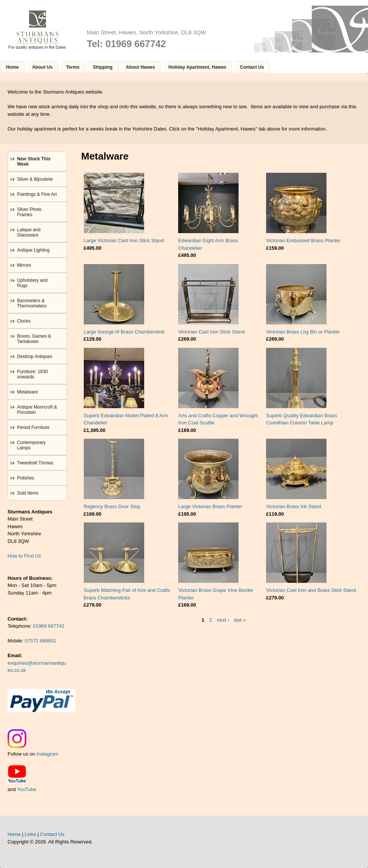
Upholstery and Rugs (32, 283)
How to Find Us (24, 556)
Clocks (24, 321)
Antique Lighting (33, 250)
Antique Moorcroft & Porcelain (37, 410)
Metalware (27, 392)
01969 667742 (49, 626)
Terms (73, 67)
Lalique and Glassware (29, 232)
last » (240, 620)
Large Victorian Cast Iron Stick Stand (124, 240)
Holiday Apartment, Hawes (197, 67)
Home (12, 67)
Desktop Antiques (35, 356)
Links (30, 834)
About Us (42, 67)
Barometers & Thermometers (32, 303)
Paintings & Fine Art (37, 194)
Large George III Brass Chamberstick (124, 332)
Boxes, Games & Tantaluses (34, 339)
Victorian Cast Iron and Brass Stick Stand (311, 590)
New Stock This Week (34, 161)
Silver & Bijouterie (35, 179)
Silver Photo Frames (29, 212)
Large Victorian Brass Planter (210, 506)
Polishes (25, 478)
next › (223, 620)
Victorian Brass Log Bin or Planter (303, 332)
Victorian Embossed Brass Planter (303, 240)
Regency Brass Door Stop (112, 506)
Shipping (103, 67)
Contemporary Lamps (31, 445)
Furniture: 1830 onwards (32, 374)
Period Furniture (33, 427)
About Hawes (140, 67)
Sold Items (28, 493)
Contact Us (252, 67)
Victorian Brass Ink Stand (294, 506)
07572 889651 (41, 641)
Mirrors (24, 265)
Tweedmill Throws (35, 463)
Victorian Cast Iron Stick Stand (211, 332)
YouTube (27, 789)
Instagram (48, 754)
